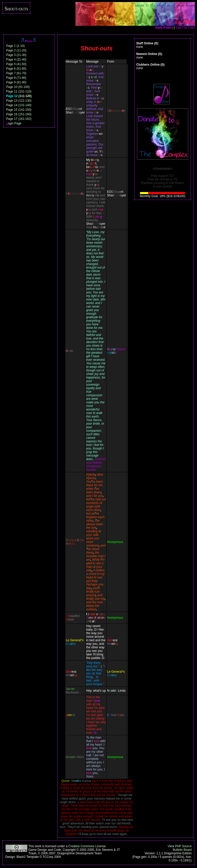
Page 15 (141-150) (19, 110)
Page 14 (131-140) (19, 105)
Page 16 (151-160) (19, 114)
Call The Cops (185, 28)
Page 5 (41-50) (16, 64)
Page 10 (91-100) (18, 87)
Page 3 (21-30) (16, 55)
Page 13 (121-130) (19, 101)
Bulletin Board (182, 850)
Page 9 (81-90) (16, 82)
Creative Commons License (87, 846)
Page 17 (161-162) (19, 119)
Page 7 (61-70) (16, 73)
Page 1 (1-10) (15, 46)
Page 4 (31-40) (16, 60)
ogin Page (14, 123)
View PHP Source (180, 846)
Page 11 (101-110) (19, 91)
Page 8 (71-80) (16, 78)
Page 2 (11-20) (16, 50)
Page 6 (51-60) (16, 69)
